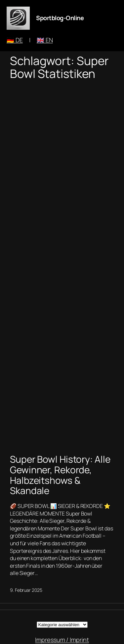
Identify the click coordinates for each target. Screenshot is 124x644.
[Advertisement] (62, 266)
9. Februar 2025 (26, 590)
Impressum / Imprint (62, 640)
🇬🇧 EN (45, 40)
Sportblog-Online (60, 18)
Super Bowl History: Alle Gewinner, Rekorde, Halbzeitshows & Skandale (60, 475)
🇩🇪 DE (15, 40)
